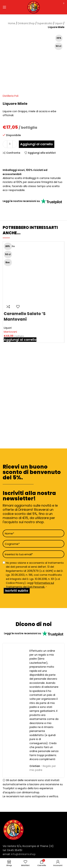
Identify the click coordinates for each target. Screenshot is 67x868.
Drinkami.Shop (26, 23)
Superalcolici (45, 23)
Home (12, 23)
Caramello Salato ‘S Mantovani (25, 317)
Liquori (59, 23)
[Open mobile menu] (4, 7)
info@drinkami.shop (23, 854)
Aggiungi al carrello (37, 144)
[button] (20, 340)
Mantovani (10, 332)
